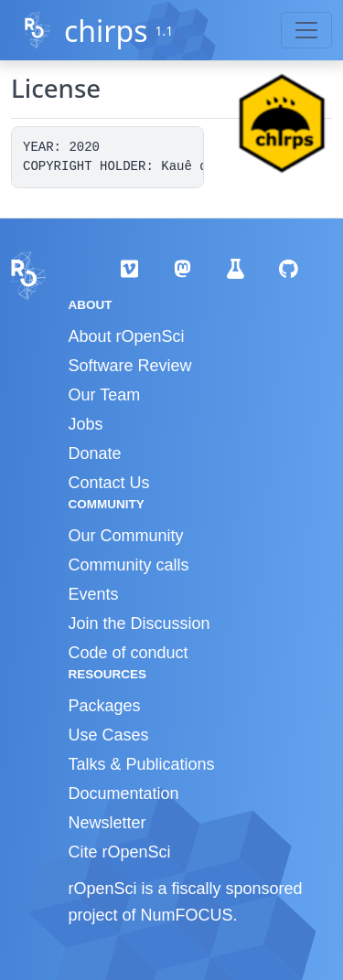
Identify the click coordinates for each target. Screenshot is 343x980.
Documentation (124, 794)
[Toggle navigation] (306, 30)
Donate (95, 453)
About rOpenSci (127, 336)
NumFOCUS (187, 915)
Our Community (126, 536)
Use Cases (109, 735)
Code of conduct (129, 653)
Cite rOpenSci (120, 852)
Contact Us (109, 483)
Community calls (129, 565)
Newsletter (107, 823)
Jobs (86, 424)
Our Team (105, 395)
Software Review (130, 366)
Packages (105, 706)
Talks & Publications (142, 764)
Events (94, 594)
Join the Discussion (139, 623)
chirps (106, 31)
